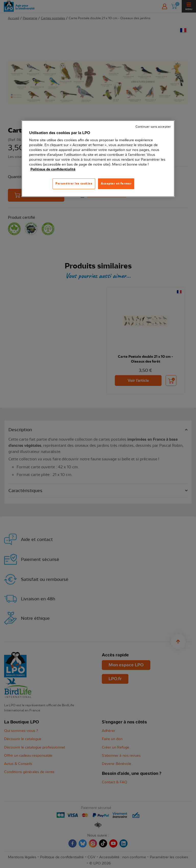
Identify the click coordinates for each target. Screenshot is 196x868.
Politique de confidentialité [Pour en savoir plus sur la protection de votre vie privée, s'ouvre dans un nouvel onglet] (53, 169)
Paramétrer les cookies (74, 183)
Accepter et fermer (116, 183)
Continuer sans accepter (153, 127)
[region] (98, 159)
